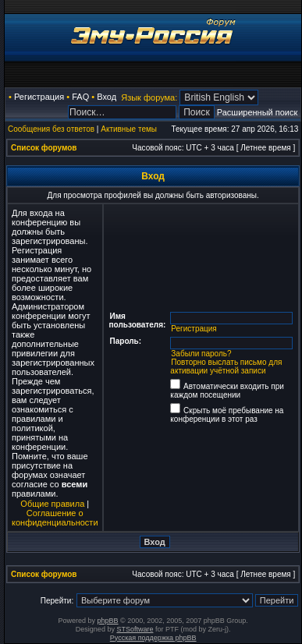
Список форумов (44, 148)
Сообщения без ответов (51, 129)
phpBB (108, 621)
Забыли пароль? (201, 354)
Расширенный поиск (258, 112)
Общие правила (52, 504)
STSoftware (135, 629)
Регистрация (39, 97)
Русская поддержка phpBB (153, 638)
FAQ (80, 97)
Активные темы (129, 129)
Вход (107, 97)
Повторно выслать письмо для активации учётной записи (226, 366)
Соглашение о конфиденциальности (55, 518)
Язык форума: (149, 97)
